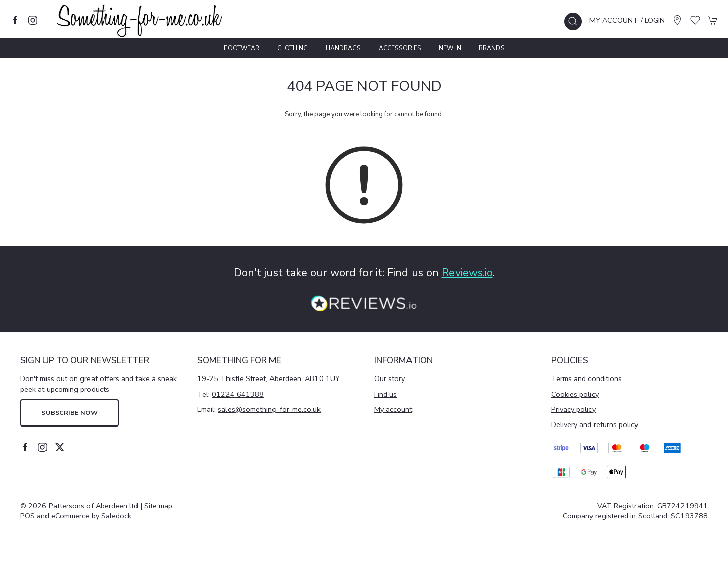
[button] (573, 21)
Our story (390, 378)
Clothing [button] (292, 48)
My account (393, 409)
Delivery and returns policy (595, 424)
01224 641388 (238, 394)
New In (450, 48)
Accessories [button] (400, 48)
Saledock (116, 516)
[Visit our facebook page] (15, 20)
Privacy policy (573, 409)
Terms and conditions (586, 378)
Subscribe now (70, 413)
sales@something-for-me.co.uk (269, 409)
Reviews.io (467, 273)
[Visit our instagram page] (33, 20)
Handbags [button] (343, 48)
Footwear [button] (242, 48)
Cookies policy (575, 394)
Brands (492, 48)
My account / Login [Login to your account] (627, 20)
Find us (385, 394)
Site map (158, 506)
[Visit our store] (677, 20)
